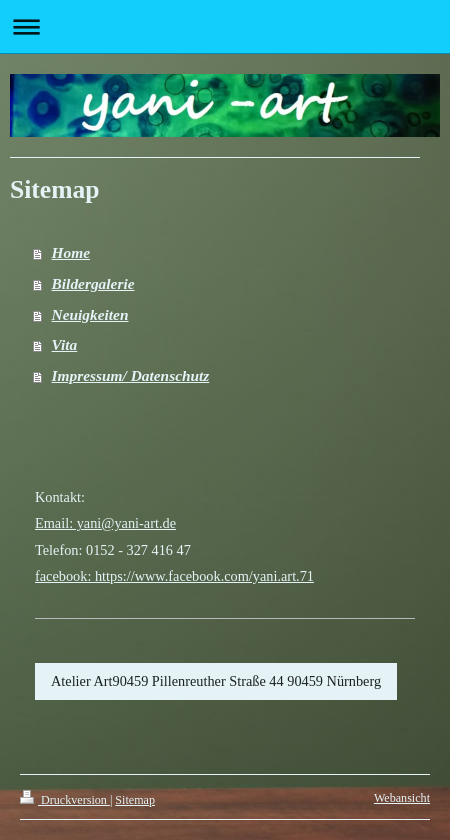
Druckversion (65, 800)
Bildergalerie (93, 283)
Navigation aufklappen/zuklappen (225, 26)
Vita (65, 344)
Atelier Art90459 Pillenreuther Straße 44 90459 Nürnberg (216, 681)
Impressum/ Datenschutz (131, 375)
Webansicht (402, 798)
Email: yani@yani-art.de (105, 523)
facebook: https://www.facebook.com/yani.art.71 (174, 576)
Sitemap (135, 800)
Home (71, 252)
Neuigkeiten (90, 314)
